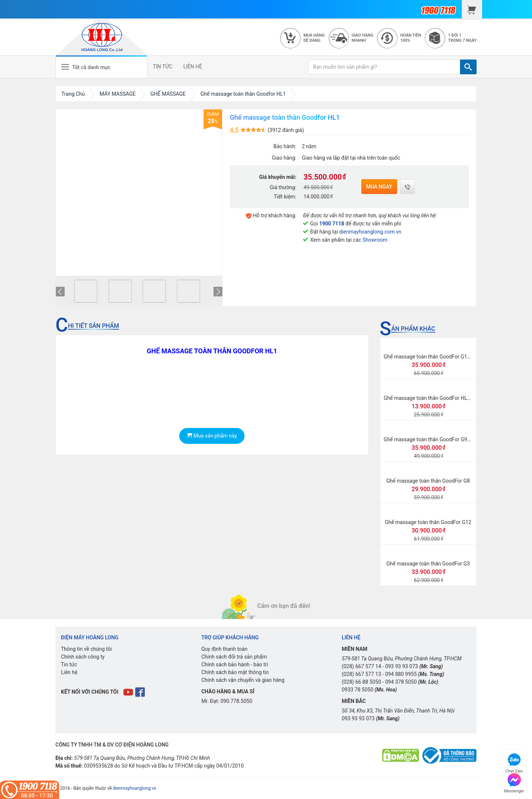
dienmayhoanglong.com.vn (370, 232)
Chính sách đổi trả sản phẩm (234, 657)
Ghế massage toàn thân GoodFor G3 (428, 564)
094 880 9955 (401, 674)
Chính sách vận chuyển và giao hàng (243, 680)
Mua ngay (379, 187)
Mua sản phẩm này (212, 436)
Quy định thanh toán (224, 649)
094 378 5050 (401, 682)
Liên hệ (69, 672)
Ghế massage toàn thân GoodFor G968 (429, 439)
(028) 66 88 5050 (362, 682)
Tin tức (69, 664)
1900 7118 (332, 224)
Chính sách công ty (83, 657)
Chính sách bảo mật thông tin (235, 672)
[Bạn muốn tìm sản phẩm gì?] (384, 67)
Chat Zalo (514, 762)
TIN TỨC (163, 67)
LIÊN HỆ (193, 67)
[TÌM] (468, 67)
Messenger (514, 782)
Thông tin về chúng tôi (86, 649)
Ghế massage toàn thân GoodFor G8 (428, 481)
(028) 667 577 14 (362, 666)
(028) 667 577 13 (362, 674)
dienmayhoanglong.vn (135, 788)
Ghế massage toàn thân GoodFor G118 (429, 357)
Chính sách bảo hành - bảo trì (235, 664)
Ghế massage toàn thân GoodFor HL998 (430, 398)
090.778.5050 (236, 701)
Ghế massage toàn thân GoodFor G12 (428, 522)
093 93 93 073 (401, 666)
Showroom (375, 240)
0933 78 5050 (358, 690)
